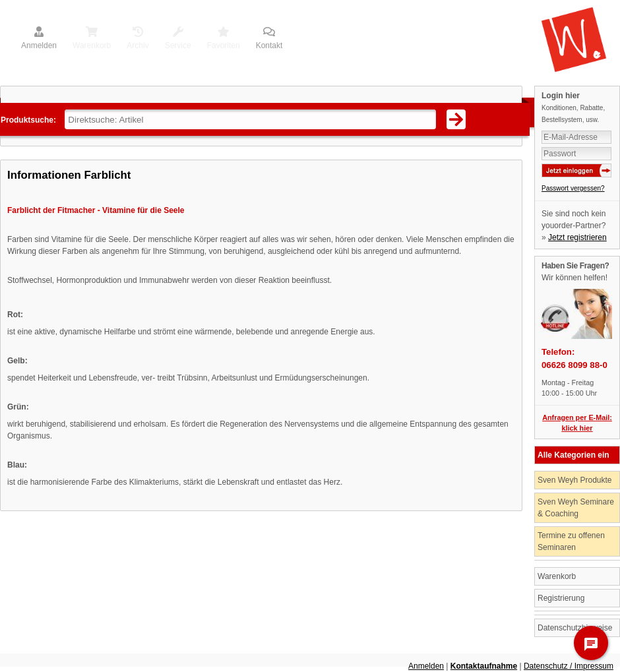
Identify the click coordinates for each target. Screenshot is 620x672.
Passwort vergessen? (573, 188)
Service (178, 39)
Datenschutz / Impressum (569, 666)
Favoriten (224, 39)
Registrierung (561, 598)
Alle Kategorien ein (573, 455)
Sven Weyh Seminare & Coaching (576, 508)
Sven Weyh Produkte (575, 480)
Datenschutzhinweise (575, 628)
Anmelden (39, 39)
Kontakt (269, 39)
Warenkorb (92, 39)
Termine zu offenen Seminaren (571, 541)
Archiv (138, 39)
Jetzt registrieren (577, 237)
